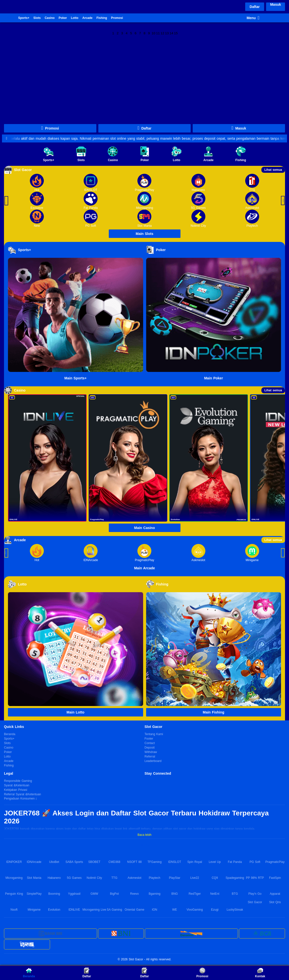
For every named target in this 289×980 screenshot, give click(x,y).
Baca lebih (144, 835)
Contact (150, 743)
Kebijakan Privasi (16, 790)
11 (158, 33)
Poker (63, 18)
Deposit (150, 748)
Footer (149, 739)
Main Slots (144, 234)
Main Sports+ (76, 378)
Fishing (102, 18)
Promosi (117, 18)
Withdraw (151, 752)
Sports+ (24, 18)
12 (162, 33)
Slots (37, 18)
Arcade (87, 18)
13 (167, 33)
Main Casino (144, 528)
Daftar (255, 7)
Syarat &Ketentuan (17, 785)
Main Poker (214, 378)
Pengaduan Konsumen (20, 799)
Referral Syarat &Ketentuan (23, 794)
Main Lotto (75, 712)
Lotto (75, 18)
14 (171, 33)
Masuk (276, 4)
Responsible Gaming (18, 781)
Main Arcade (145, 568)
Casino (50, 18)
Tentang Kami (154, 734)
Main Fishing (213, 712)
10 (153, 33)
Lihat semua (273, 170)
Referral (150, 757)
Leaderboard (153, 761)
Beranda (8, 18)
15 (176, 33)
